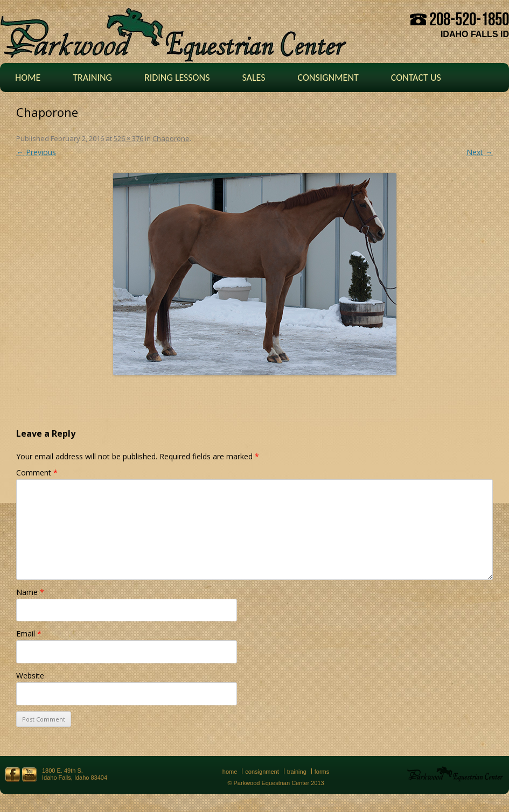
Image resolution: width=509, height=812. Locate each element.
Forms (322, 772)
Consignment (328, 78)
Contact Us (416, 78)
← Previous (36, 152)
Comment (37, 472)
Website (30, 675)
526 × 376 (128, 138)
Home (28, 78)
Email (29, 633)
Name (30, 592)
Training (92, 78)
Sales (253, 78)
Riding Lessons (177, 78)
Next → (480, 152)
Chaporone (171, 138)
